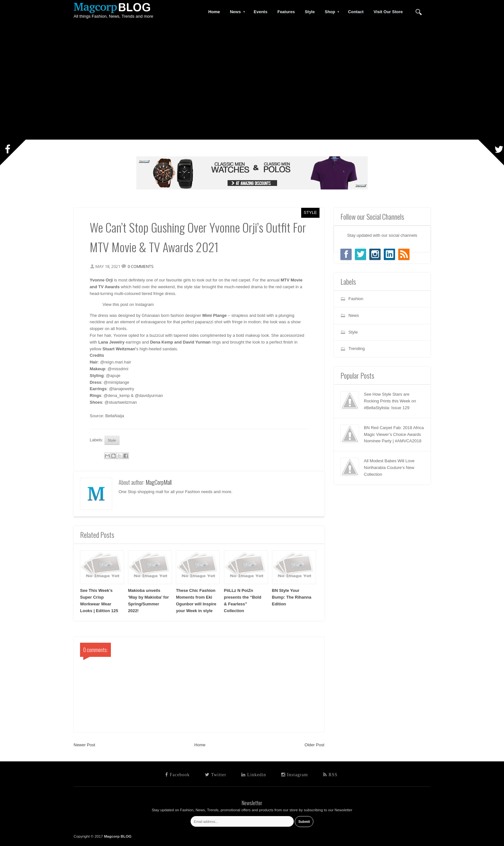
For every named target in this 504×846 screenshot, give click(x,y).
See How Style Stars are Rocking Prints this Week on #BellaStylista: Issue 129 (390, 401)
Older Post (315, 745)
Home (200, 745)
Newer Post (84, 745)
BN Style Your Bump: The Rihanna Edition (292, 597)
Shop (330, 12)
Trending (357, 349)
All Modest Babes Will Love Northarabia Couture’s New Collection (389, 468)
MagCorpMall (159, 482)
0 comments (141, 266)
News (235, 12)
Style (310, 212)
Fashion (356, 299)
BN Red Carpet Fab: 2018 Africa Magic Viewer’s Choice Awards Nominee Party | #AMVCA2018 (394, 434)
